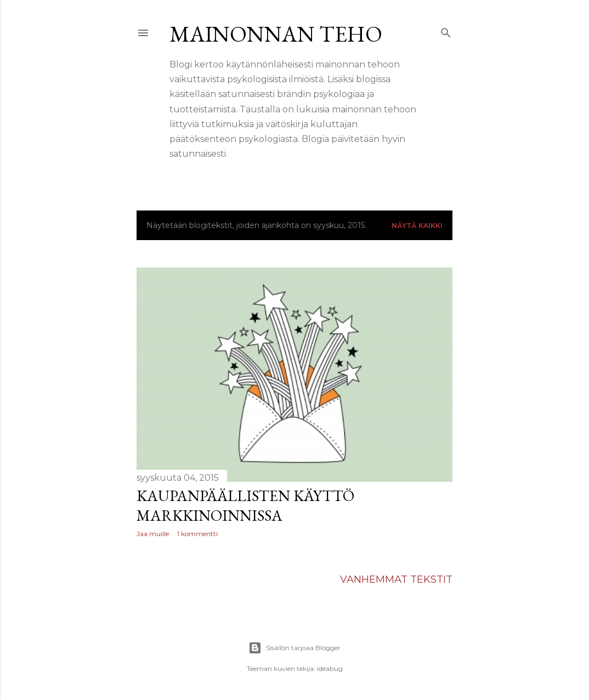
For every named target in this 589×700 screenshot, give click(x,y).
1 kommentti (197, 534)
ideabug (330, 668)
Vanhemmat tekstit (396, 579)
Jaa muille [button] (153, 534)
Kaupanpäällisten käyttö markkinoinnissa (245, 505)
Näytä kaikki (417, 226)
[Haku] (446, 31)
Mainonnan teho (276, 34)
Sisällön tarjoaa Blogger (294, 648)
